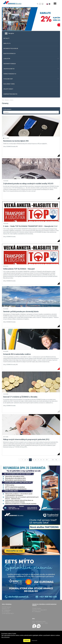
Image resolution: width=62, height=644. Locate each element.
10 (47, 460)
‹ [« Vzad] (20, 460)
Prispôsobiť (34, 641)
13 (53, 460)
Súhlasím (27, 640)
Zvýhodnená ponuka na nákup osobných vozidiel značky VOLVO (28, 184)
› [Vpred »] (59, 460)
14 (56, 460)
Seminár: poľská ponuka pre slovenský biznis (21, 312)
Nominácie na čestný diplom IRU (16, 141)
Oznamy (11, 100)
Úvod (3, 100)
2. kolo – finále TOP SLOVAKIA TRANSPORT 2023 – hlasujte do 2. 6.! (30, 226)
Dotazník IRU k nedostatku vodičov (17, 354)
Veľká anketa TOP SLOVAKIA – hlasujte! (19, 269)
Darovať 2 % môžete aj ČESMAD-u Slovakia (20, 397)
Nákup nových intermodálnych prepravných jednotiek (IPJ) (26, 439)
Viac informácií (5, 637)
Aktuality (7, 100)
